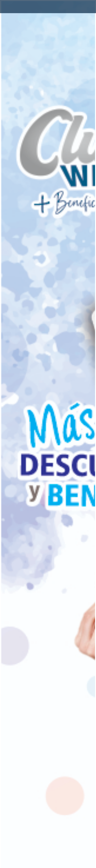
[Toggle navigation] (10, 7)
